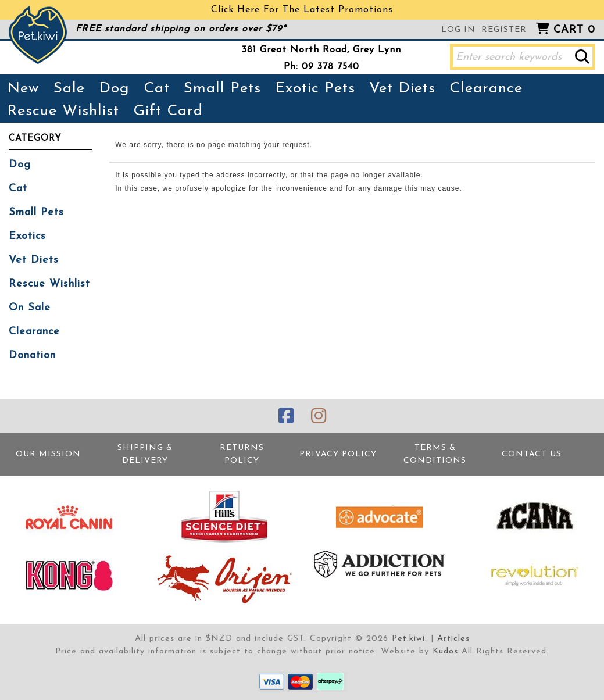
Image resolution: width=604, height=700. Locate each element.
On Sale (30, 308)
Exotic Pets (315, 89)
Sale (69, 89)
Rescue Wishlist (63, 111)
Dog (114, 89)
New (23, 89)
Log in (458, 30)
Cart (574, 30)
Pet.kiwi (408, 639)
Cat (157, 89)
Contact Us (532, 454)
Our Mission (48, 454)
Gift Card (168, 111)
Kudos (445, 651)
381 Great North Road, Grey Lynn (321, 50)
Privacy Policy (338, 454)
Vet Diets (402, 89)
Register (504, 30)
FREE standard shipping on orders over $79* (181, 29)
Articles (453, 639)
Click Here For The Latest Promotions (302, 10)
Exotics (27, 236)
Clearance (486, 89)
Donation (32, 356)
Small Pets (222, 89)
